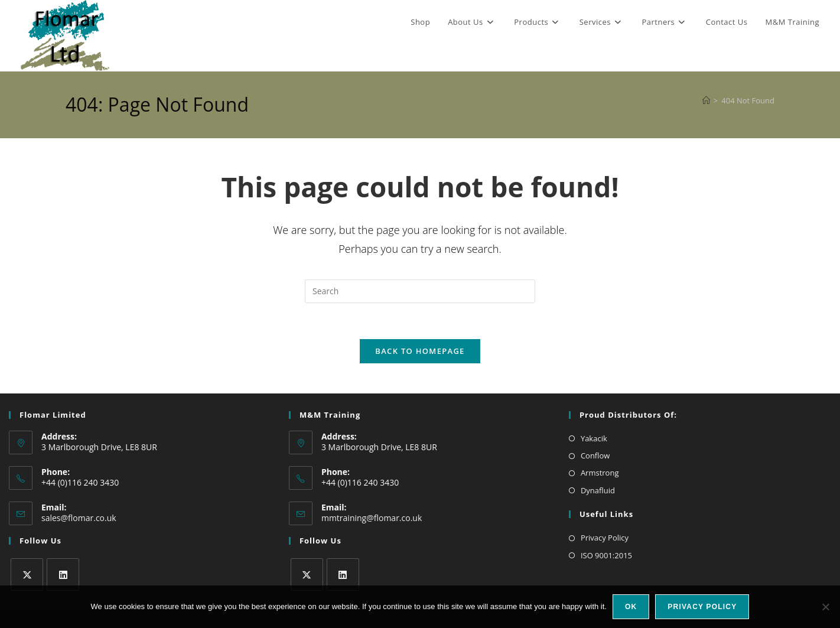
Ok (631, 607)
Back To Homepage (420, 351)
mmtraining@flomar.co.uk (372, 518)
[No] (825, 607)
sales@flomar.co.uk (79, 518)
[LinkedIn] (63, 575)
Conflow (595, 455)
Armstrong (600, 473)
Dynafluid (598, 490)
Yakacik (594, 438)
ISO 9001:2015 (606, 555)
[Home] (706, 100)
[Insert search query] (420, 291)
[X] (27, 575)
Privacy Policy (605, 538)
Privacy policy (702, 607)
